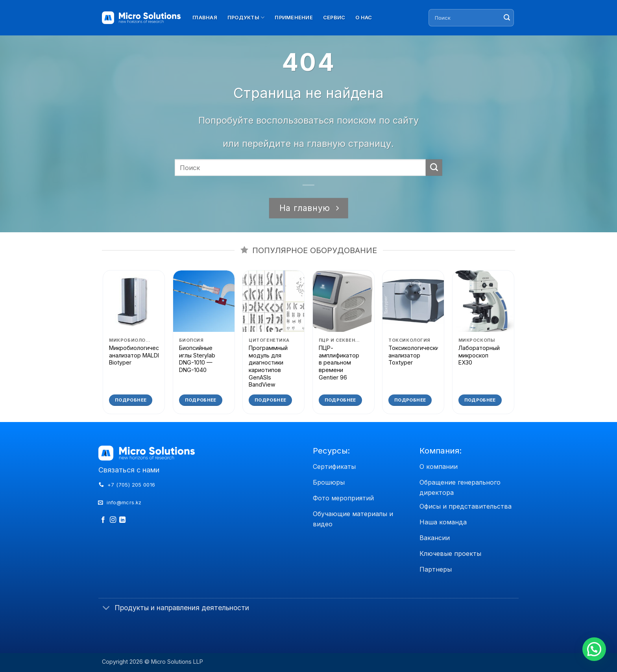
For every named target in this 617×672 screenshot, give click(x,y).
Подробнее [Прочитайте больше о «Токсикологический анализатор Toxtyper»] (410, 400)
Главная (205, 18)
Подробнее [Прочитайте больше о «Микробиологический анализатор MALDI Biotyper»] (131, 400)
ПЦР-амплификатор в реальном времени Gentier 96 (339, 363)
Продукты (246, 18)
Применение (294, 18)
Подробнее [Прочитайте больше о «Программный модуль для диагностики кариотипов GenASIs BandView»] (270, 400)
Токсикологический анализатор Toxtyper (415, 355)
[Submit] (507, 18)
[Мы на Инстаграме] (113, 520)
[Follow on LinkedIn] (122, 520)
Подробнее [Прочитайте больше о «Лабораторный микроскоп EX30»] (480, 400)
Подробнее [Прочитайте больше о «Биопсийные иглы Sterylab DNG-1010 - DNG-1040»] (201, 400)
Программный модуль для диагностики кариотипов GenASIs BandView (268, 366)
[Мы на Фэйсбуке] (103, 520)
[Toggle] (106, 609)
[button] (594, 649)
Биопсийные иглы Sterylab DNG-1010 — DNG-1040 (197, 359)
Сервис (334, 18)
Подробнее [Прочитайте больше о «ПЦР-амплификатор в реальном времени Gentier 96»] (340, 400)
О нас (364, 18)
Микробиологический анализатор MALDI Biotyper (139, 355)
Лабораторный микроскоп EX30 (479, 355)
